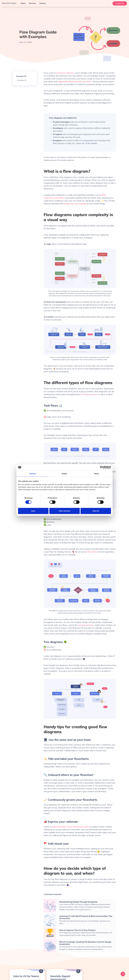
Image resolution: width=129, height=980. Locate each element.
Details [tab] (64, 474)
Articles (43, 3)
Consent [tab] (33, 474)
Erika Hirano (92, 552)
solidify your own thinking (75, 204)
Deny (33, 511)
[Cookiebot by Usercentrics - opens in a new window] (102, 467)
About (23, 3)
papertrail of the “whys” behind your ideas (70, 827)
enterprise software (65, 73)
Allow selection (64, 511)
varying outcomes (86, 625)
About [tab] (97, 474)
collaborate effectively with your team (74, 82)
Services (32, 3)
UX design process (88, 394)
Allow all (96, 511)
